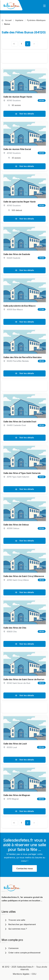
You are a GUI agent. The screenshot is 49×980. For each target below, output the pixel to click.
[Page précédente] (15, 44)
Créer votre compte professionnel (22, 953)
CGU (34, 974)
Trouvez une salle (15, 920)
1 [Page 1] (21, 44)
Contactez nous (25, 868)
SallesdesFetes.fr (26, 967)
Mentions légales (21, 974)
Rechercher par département (20, 924)
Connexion (11, 948)
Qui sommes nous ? (16, 929)
